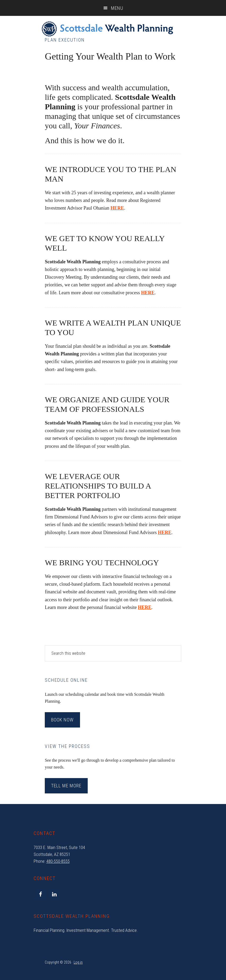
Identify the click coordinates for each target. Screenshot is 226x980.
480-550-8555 (58, 861)
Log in (78, 962)
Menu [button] (117, 8)
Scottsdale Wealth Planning (107, 29)
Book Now (62, 720)
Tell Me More (66, 786)
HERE (148, 293)
